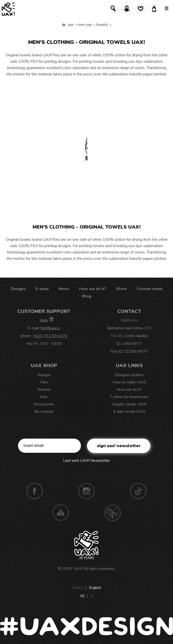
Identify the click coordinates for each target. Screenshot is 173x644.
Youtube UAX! (61, 513)
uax (71, 25)
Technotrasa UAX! (113, 513)
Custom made (149, 289)
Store (121, 289)
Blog (87, 296)
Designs (18, 289)
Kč (82, 596)
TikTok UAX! (138, 491)
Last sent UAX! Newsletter (86, 461)
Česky (77, 588)
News (64, 289)
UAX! (78, 569)
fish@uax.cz (50, 328)
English (95, 588)
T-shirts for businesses (129, 397)
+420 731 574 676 (50, 336)
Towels (102, 25)
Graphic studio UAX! (129, 404)
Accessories (44, 404)
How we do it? (93, 289)
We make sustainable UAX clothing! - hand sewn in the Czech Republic (64, 25)
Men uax (85, 25)
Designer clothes (129, 375)
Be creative (44, 412)
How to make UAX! (129, 382)
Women (44, 390)
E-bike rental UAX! (129, 412)
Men (44, 382)
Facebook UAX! (35, 491)
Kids (44, 397)
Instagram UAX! (86, 491)
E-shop (42, 289)
